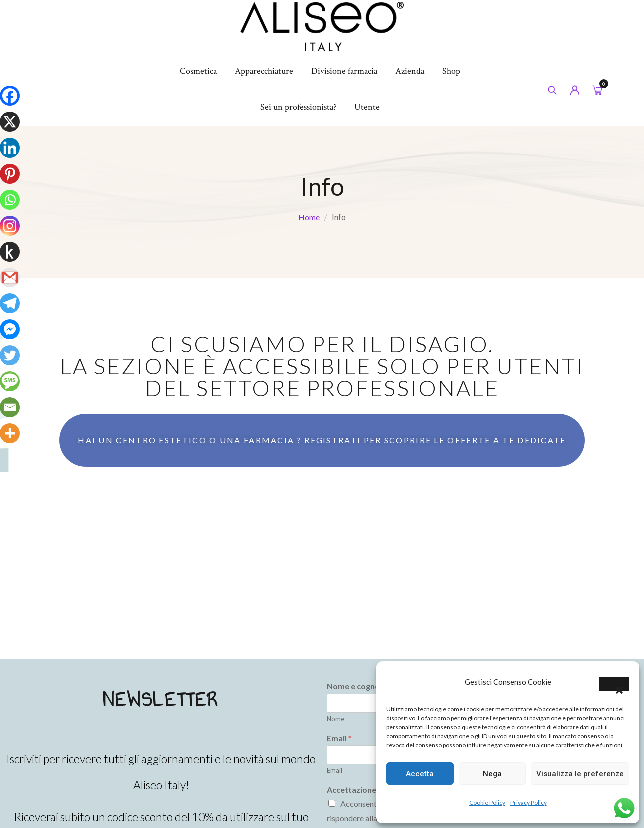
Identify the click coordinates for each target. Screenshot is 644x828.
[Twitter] (10, 355)
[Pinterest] (10, 174)
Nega (492, 774)
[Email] (10, 407)
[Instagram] (10, 226)
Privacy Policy (528, 802)
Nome (336, 719)
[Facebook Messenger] (10, 329)
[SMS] (10, 381)
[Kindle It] (10, 252)
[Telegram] (10, 303)
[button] (614, 684)
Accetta (420, 774)
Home (309, 217)
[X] (10, 122)
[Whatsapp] (10, 200)
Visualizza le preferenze (580, 774)
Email (335, 770)
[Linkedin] (10, 148)
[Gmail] (10, 277)
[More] (10, 433)
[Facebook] (10, 96)
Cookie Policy (487, 802)
